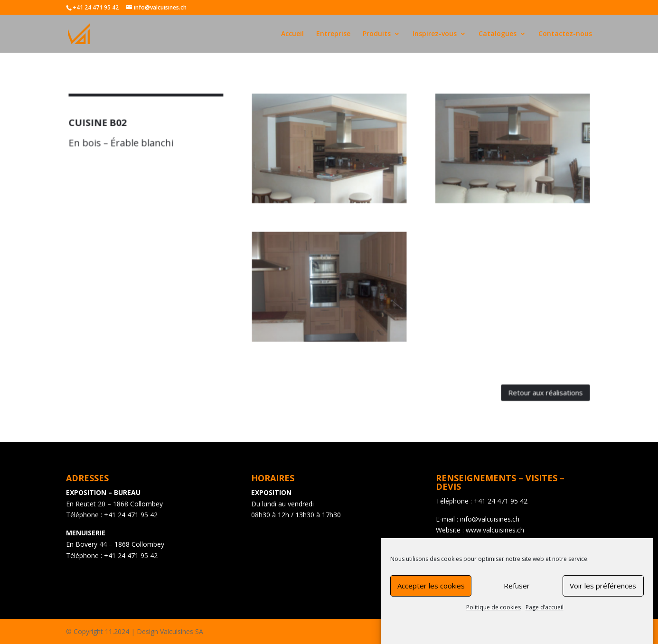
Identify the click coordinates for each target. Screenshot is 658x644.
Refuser (517, 594)
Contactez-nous (565, 34)
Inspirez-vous (435, 34)
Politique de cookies (493, 615)
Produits (377, 34)
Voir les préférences (603, 594)
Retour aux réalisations (522, 377)
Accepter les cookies (431, 594)
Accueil (292, 34)
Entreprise (333, 34)
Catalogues (498, 34)
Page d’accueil (545, 615)
